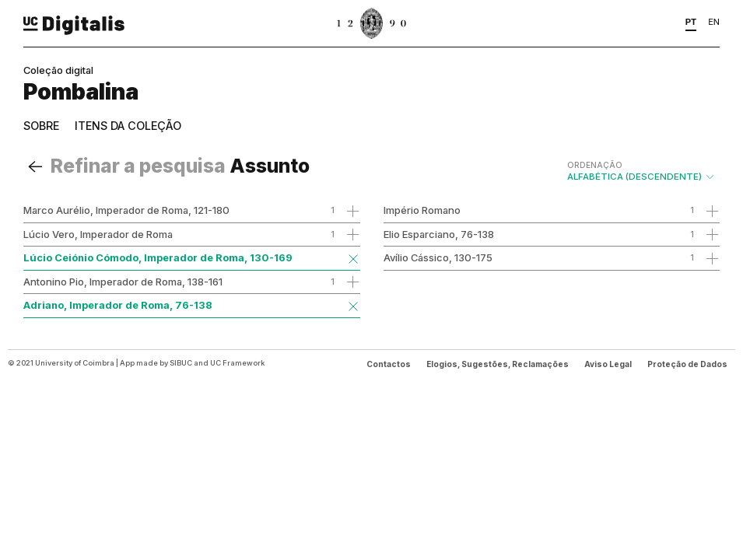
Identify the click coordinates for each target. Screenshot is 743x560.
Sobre (41, 126)
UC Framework (237, 363)
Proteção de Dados (687, 364)
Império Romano (422, 210)
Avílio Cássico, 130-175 (438, 257)
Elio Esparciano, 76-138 (439, 234)
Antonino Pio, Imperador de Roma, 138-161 (123, 282)
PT (691, 22)
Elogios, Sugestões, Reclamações (498, 364)
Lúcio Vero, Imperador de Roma (98, 234)
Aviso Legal (608, 364)
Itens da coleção (128, 126)
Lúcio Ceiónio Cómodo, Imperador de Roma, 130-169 (158, 257)
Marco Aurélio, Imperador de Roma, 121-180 (126, 210)
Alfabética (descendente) (641, 171)
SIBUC (181, 363)
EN (714, 22)
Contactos (389, 364)
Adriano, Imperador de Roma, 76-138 (118, 305)
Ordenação (595, 165)
